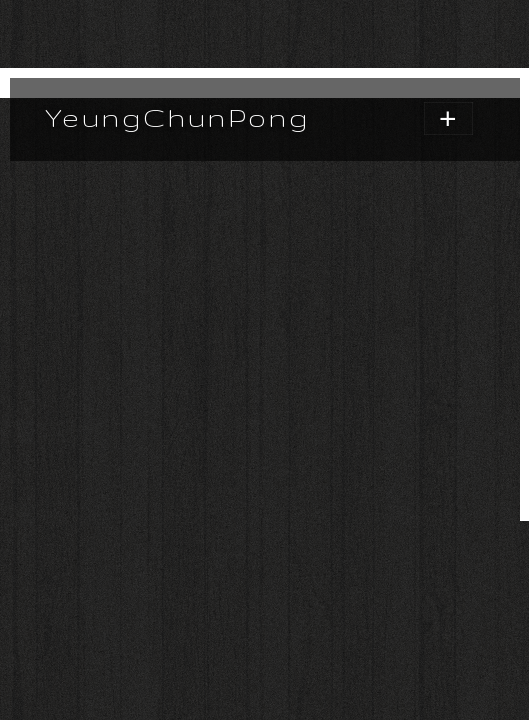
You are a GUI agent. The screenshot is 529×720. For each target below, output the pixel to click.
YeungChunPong (177, 117)
